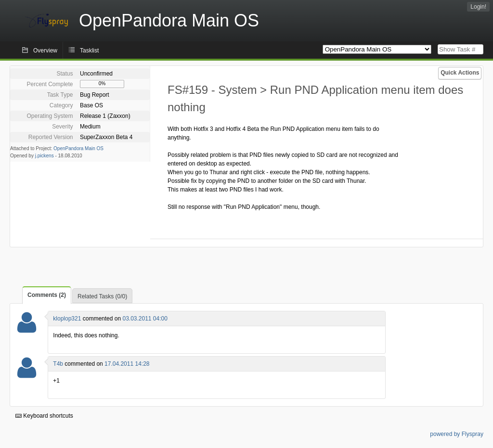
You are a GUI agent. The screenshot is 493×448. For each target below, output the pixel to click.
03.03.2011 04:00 (145, 319)
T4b (58, 364)
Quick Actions (460, 73)
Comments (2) (47, 295)
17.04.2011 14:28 (127, 364)
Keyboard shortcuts (44, 416)
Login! (478, 7)
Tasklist (89, 51)
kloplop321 (67, 319)
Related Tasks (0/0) (102, 296)
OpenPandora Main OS (78, 148)
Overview (45, 51)
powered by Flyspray (457, 434)
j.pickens (45, 156)
